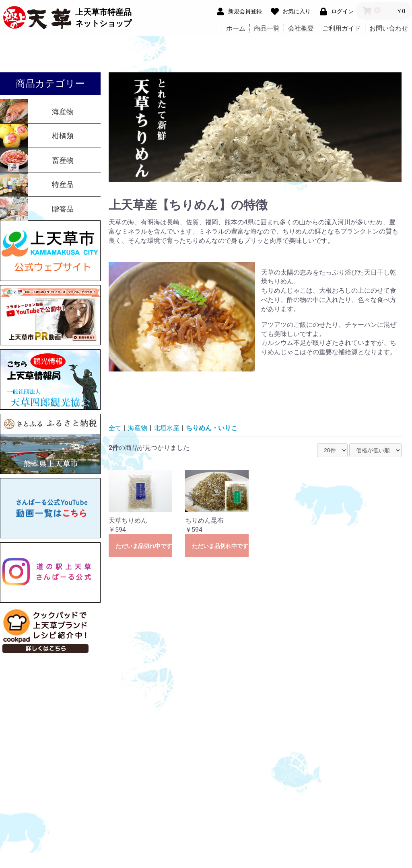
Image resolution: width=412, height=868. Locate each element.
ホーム (236, 28)
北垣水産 (167, 428)
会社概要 (301, 28)
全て (115, 428)
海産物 (138, 428)
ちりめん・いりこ (212, 428)
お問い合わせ (389, 28)
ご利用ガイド (342, 28)
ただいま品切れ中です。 (144, 546)
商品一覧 (267, 28)
